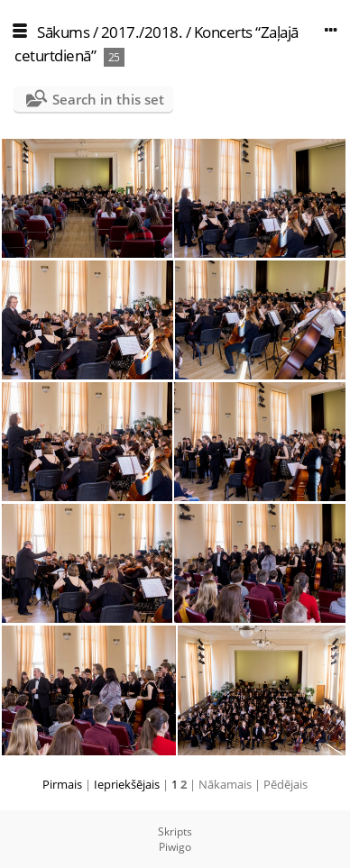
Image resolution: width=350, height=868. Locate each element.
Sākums (63, 32)
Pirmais (62, 784)
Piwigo (175, 847)
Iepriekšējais (127, 784)
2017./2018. (142, 32)
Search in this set (108, 99)
